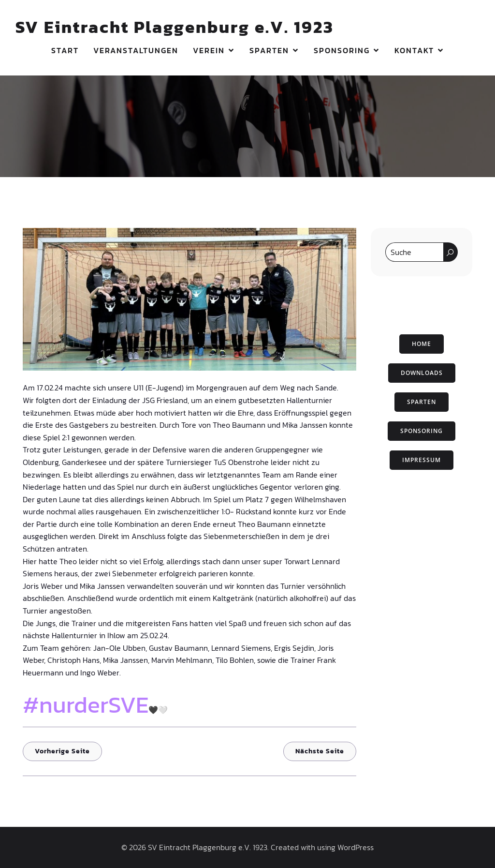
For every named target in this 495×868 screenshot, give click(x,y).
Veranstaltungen (136, 51)
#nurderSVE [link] (86, 704)
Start (65, 51)
